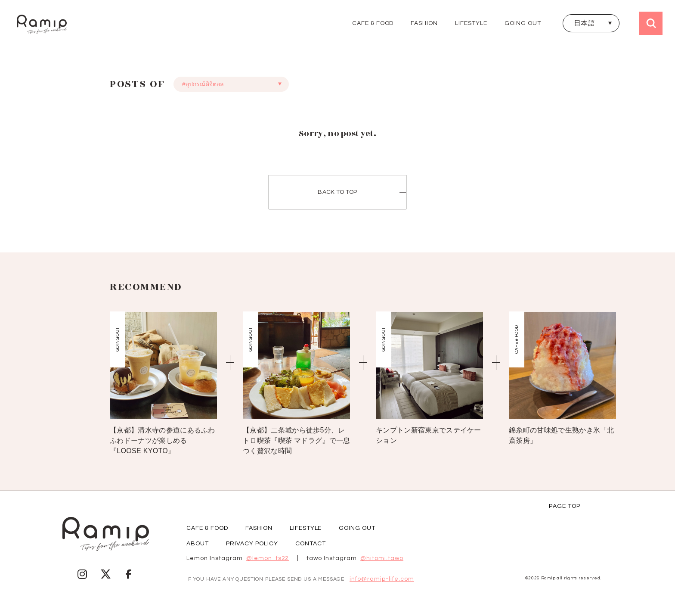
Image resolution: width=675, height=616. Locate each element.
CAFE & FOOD (373, 23)
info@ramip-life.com (382, 579)
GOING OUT (523, 23)
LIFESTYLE (471, 23)
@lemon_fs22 (268, 558)
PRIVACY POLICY (252, 544)
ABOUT (198, 544)
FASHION (424, 23)
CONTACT (311, 544)
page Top (565, 506)
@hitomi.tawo (382, 558)
